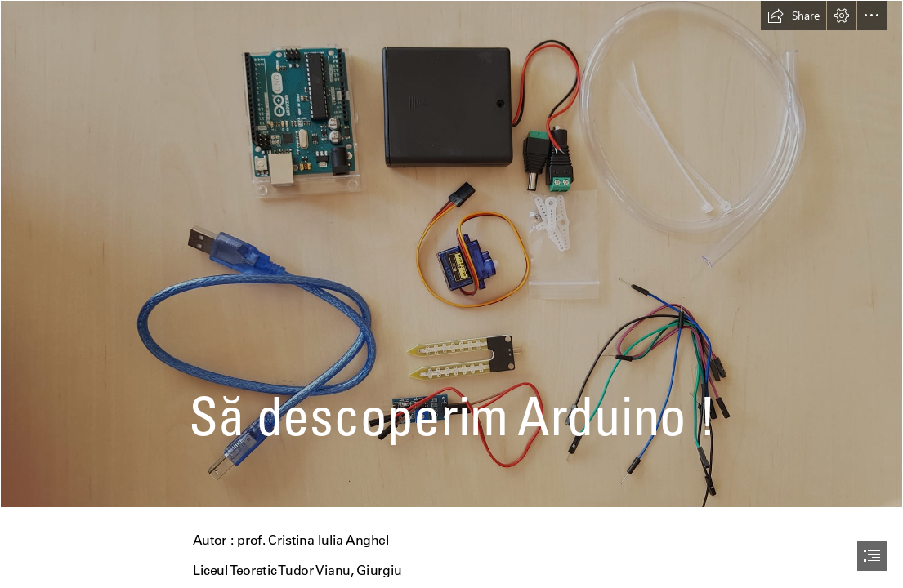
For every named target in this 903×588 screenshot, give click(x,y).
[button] (793, 16)
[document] (451, 294)
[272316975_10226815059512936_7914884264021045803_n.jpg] (451, 254)
